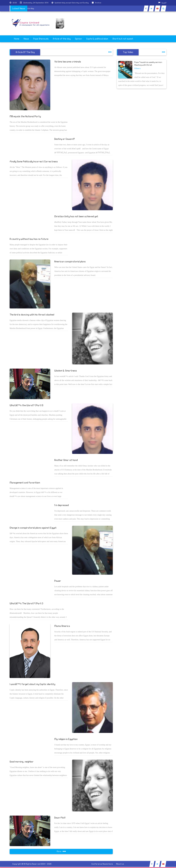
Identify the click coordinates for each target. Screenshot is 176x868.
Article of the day (62, 39)
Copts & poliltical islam (97, 39)
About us (120, 864)
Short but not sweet (123, 39)
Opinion (79, 39)
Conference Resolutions (102, 864)
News (26, 39)
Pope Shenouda (41, 39)
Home (17, 39)
